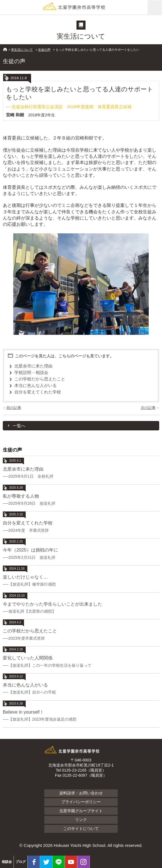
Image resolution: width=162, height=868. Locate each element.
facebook (34, 862)
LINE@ (59, 862)
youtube (71, 862)
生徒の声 (44, 50)
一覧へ (19, 426)
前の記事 (14, 408)
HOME (5, 49)
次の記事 (148, 408)
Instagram (83, 862)
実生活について (22, 50)
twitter (46, 862)
